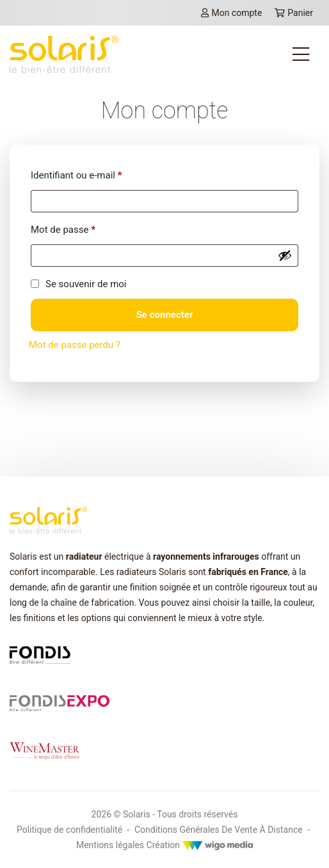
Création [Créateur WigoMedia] (200, 845)
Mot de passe (63, 230)
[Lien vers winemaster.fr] (44, 750)
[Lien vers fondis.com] (40, 654)
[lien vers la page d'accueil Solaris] (64, 54)
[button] (27, 846)
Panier (294, 13)
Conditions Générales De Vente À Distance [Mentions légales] (219, 830)
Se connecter (165, 315)
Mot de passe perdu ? (75, 345)
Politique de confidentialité (69, 830)
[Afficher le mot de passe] (285, 255)
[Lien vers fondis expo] (60, 702)
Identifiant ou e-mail (76, 175)
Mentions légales (110, 845)
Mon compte (231, 13)
